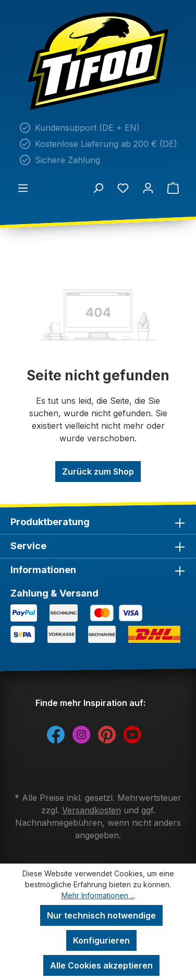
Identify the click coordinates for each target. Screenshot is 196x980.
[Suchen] (98, 188)
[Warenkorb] (173, 188)
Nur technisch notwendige (101, 915)
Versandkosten (91, 810)
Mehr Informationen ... (98, 895)
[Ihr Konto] (148, 188)
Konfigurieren (101, 940)
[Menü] (23, 188)
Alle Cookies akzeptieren (101, 965)
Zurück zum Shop (98, 472)
